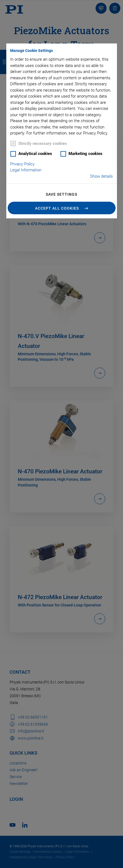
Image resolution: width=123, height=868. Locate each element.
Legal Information (26, 170)
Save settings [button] (62, 194)
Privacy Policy (22, 164)
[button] (61, 208)
